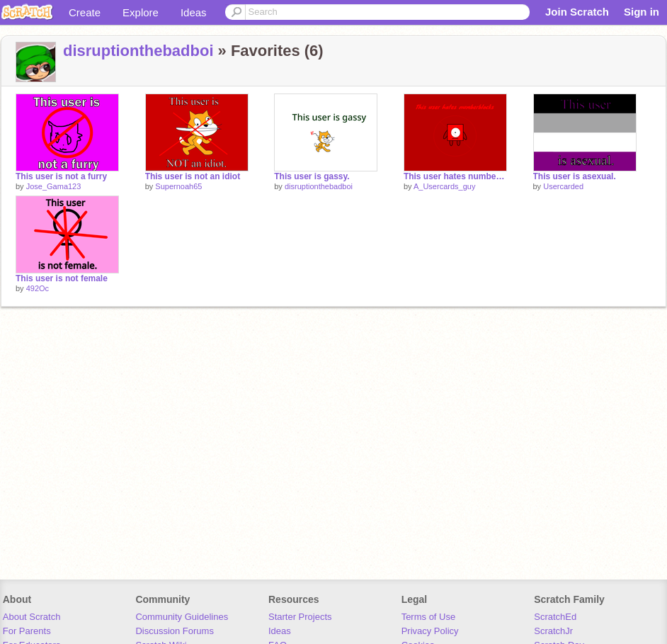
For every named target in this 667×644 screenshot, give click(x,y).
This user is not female (62, 278)
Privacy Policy (430, 631)
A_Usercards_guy (444, 186)
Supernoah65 (178, 186)
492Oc (38, 288)
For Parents (27, 631)
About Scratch (32, 617)
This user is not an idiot (193, 176)
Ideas (194, 12)
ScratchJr (553, 631)
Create (85, 12)
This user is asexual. (575, 176)
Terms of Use (429, 617)
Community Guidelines (182, 617)
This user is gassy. (312, 176)
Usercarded (563, 186)
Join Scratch (577, 12)
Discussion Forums (175, 631)
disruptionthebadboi (138, 51)
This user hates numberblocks (455, 176)
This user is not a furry (61, 176)
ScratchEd (555, 617)
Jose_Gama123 (54, 186)
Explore (141, 12)
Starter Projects (300, 617)
